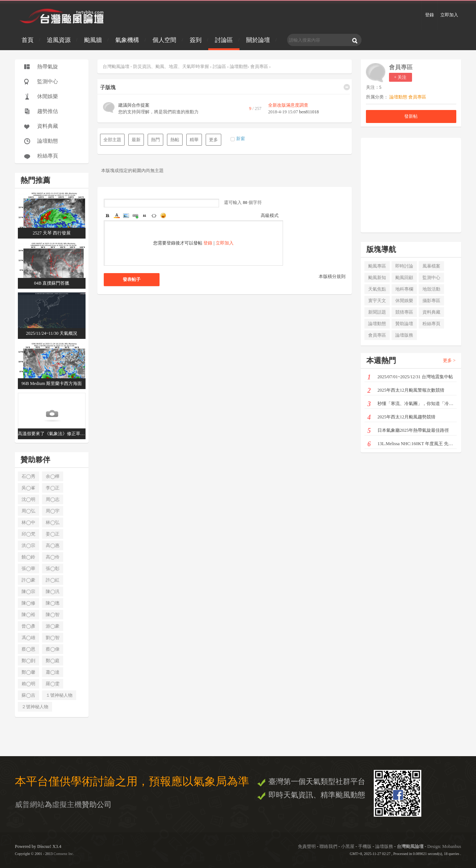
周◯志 (53, 499)
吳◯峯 (28, 488)
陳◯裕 (28, 615)
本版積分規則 (332, 276)
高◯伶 (53, 557)
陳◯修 (28, 603)
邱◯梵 (28, 534)
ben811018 (309, 112)
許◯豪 (28, 580)
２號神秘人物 (35, 707)
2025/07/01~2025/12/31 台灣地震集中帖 (410, 377)
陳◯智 (53, 615)
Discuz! (44, 846)
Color (117, 216)
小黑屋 (348, 846)
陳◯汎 (53, 592)
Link (135, 216)
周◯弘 (28, 511)
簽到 (196, 40)
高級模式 (270, 216)
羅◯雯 (53, 684)
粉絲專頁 (48, 156)
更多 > (449, 360)
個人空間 (164, 40)
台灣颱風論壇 (411, 846)
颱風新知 (377, 278)
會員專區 (259, 67)
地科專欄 (404, 289)
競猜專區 (404, 312)
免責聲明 (307, 846)
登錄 (430, 15)
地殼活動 (431, 289)
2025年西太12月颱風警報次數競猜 (406, 391)
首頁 (28, 40)
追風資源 (59, 40)
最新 (136, 140)
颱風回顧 (404, 278)
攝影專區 (431, 301)
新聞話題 (377, 312)
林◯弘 (53, 522)
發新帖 (411, 116)
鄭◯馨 (28, 672)
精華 (194, 140)
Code (154, 216)
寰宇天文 (377, 301)
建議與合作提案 (134, 105)
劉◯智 (53, 638)
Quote (145, 216)
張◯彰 (53, 569)
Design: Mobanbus (444, 846)
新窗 (241, 139)
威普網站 (30, 804)
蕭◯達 (53, 672)
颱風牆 (93, 40)
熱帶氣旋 (48, 67)
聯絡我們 (328, 846)
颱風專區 (377, 266)
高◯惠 (53, 545)
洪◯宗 (28, 545)
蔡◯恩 (28, 649)
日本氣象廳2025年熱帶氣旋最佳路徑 (408, 431)
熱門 (155, 140)
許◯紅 (53, 580)
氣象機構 (127, 40)
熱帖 (175, 140)
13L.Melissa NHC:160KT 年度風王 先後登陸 (412, 444)
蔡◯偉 (53, 649)
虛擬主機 (67, 804)
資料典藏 (48, 126)
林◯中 (28, 522)
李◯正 (53, 488)
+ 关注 (401, 77)
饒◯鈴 (28, 557)
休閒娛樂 (48, 96)
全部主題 (112, 140)
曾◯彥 (28, 626)
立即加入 (449, 15)
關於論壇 (258, 40)
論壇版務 (404, 335)
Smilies (163, 216)
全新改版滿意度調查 (288, 105)
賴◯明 (28, 684)
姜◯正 (53, 534)
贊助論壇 (404, 324)
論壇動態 (48, 141)
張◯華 (28, 569)
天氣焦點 (377, 289)
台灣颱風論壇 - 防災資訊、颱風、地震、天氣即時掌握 (156, 67)
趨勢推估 (48, 111)
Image (126, 216)
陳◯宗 (28, 592)
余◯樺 (53, 476)
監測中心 (48, 82)
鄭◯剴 (28, 661)
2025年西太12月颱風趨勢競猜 (401, 417)
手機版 (365, 846)
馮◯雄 (28, 638)
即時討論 (404, 266)
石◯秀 (28, 476)
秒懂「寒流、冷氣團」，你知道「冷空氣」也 (412, 404)
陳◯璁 (53, 603)
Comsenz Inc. (64, 854)
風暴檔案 (431, 266)
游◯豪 (53, 626)
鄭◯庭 (53, 661)
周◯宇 (53, 511)
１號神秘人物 (59, 695)
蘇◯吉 (28, 695)
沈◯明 (28, 499)
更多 (213, 140)
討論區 (224, 40)
